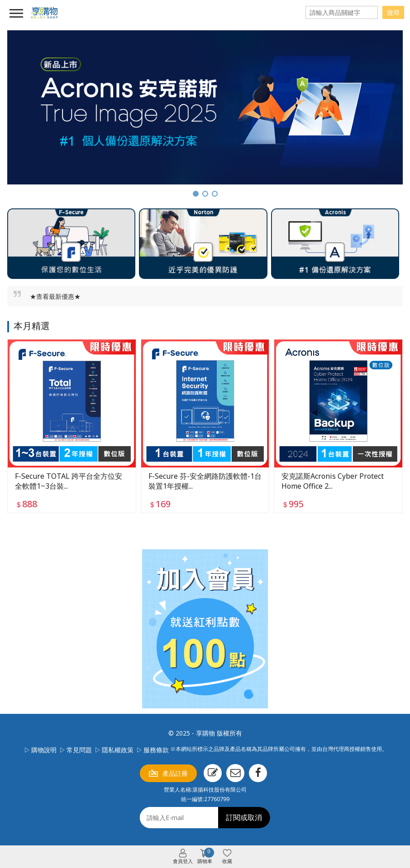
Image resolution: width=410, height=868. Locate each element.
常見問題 (79, 750)
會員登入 (183, 861)
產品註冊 (175, 773)
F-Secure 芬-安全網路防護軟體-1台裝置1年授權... (205, 481)
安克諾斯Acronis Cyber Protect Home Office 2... (333, 481)
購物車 (206, 856)
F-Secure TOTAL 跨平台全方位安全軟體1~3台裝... (69, 481)
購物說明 (44, 750)
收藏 (227, 861)
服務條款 (156, 750)
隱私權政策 (118, 750)
